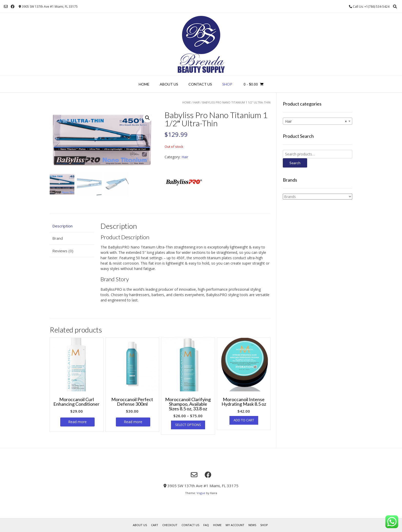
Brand (58, 238)
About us (169, 84)
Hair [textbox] (316, 121)
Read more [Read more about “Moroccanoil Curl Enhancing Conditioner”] (77, 422)
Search (295, 163)
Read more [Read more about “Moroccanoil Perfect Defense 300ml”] (133, 422)
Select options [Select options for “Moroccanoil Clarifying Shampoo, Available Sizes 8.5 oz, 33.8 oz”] (188, 425)
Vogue (201, 493)
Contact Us (200, 84)
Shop (227, 84)
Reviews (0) (63, 251)
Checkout (170, 525)
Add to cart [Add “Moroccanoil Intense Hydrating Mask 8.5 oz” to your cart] (244, 420)
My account (235, 525)
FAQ (206, 525)
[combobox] (318, 121)
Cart (155, 525)
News (252, 525)
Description (62, 226)
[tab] (72, 226)
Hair (197, 102)
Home (144, 84)
